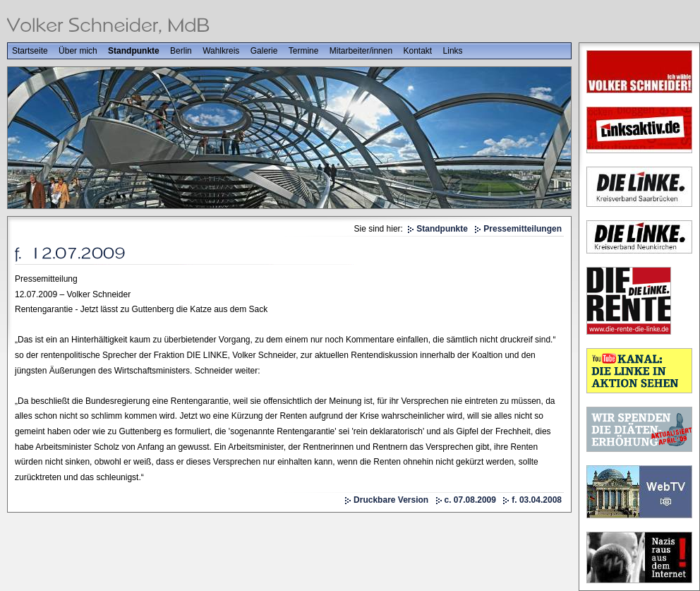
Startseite (30, 51)
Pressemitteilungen (523, 229)
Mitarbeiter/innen (361, 51)
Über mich (78, 51)
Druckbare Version (391, 500)
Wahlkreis (221, 51)
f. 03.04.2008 (537, 500)
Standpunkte (134, 51)
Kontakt (418, 51)
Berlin (181, 51)
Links (453, 51)
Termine (304, 51)
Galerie (264, 51)
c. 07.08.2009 (470, 500)
